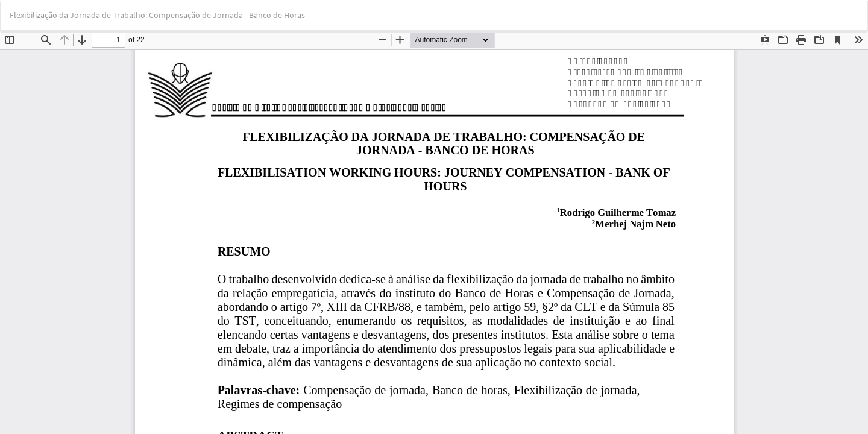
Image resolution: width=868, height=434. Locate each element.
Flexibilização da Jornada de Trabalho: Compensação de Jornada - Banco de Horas (157, 15)
